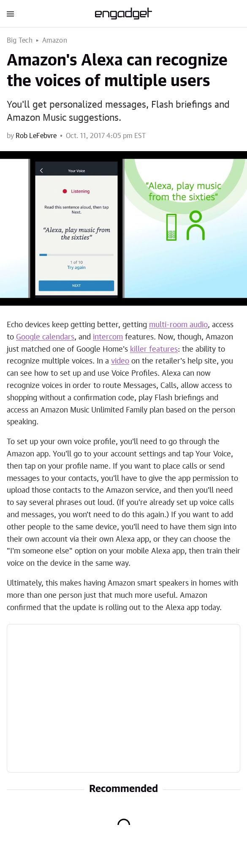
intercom (108, 337)
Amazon (55, 41)
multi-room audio (178, 325)
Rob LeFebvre (36, 136)
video (120, 361)
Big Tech (20, 41)
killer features (154, 350)
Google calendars (45, 337)
